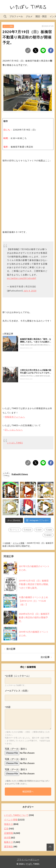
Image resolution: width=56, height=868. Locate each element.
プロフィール (16, 16)
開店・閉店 (41, 16)
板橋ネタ (9, 842)
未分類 (7, 838)
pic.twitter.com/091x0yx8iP (22, 278)
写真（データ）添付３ (16, 769)
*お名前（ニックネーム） (18, 676)
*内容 (8, 707)
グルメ (29, 16)
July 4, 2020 (30, 291)
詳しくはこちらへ (14, 430)
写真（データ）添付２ (16, 759)
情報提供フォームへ (15, 417)
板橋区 (49, 535)
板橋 (50, 530)
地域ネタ (9, 824)
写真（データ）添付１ (16, 749)
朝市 (40, 530)
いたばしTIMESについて (16, 815)
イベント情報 (8, 26)
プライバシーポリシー (28, 860)
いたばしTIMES (15, 443)
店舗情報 (9, 833)
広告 (6, 829)
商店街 (29, 530)
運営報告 (9, 847)
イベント (16, 530)
